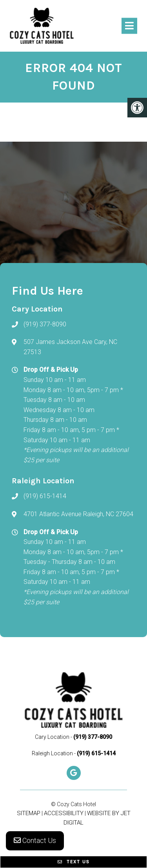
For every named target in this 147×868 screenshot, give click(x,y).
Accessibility (64, 813)
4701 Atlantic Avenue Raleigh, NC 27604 (78, 514)
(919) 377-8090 (45, 324)
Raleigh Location (53, 753)
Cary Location (53, 737)
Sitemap (29, 813)
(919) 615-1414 (45, 496)
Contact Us (35, 840)
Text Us (74, 862)
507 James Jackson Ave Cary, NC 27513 (70, 347)
